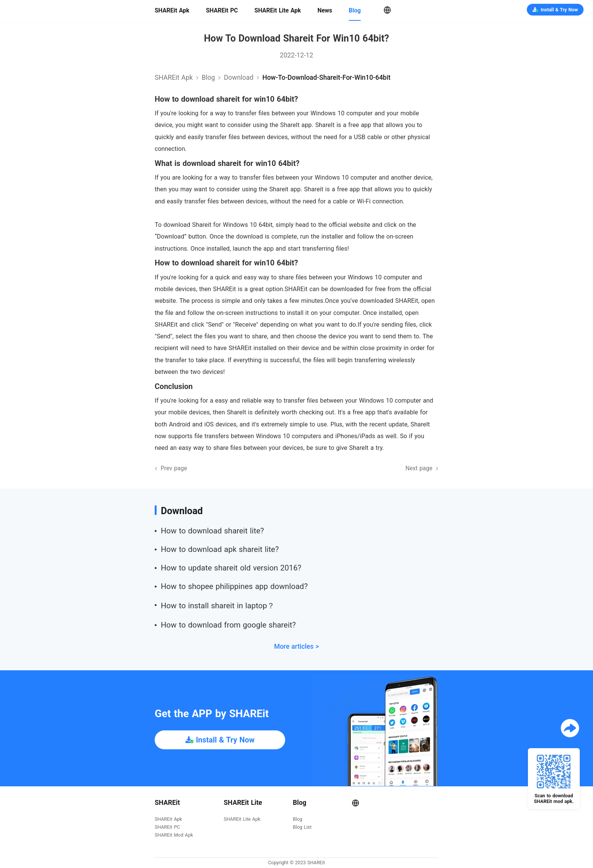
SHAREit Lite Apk (278, 11)
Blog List (302, 827)
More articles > (297, 646)
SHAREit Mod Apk (174, 835)
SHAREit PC (222, 11)
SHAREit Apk (172, 11)
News (325, 11)
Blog (355, 11)
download (239, 77)
